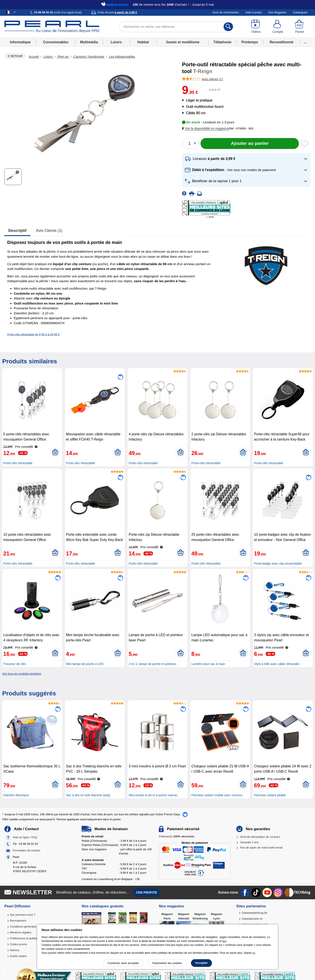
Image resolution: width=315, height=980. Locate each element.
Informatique (20, 42)
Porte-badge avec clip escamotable (278, 563)
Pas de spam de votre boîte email (261, 848)
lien (224, 941)
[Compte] (278, 27)
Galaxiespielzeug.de (255, 913)
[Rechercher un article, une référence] (177, 27)
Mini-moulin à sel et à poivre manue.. (154, 795)
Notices (15, 950)
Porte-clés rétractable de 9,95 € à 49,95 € (33, 334)
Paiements (177, 836)
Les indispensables (122, 57)
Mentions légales (21, 932)
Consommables (56, 42)
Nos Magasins (277, 12)
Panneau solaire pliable (270, 795)
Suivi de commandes (226, 12)
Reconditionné (281, 42)
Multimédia (89, 42)
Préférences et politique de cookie (31, 938)
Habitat (143, 42)
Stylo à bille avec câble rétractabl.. (277, 664)
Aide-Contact (254, 12)
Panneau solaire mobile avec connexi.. (218, 795)
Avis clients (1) (49, 231)
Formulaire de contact (26, 851)
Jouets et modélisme (182, 42)
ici (254, 953)
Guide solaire (18, 956)
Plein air (63, 57)
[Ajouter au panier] (250, 143)
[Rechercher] (228, 27)
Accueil (34, 57)
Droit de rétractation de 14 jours (260, 837)
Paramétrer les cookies (167, 963)
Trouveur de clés (15, 664)
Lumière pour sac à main (208, 664)
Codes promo (18, 944)
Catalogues (300, 12)
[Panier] (300, 27)
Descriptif (17, 231)
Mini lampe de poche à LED (85, 664)
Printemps (250, 42)
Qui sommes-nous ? (23, 915)
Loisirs (116, 42)
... (305, 42)
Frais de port (117, 12)
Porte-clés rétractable (18, 463)
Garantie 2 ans (249, 842)
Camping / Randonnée (89, 57)
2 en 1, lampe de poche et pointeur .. (154, 664)
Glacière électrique (16, 795)
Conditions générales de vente (29, 927)
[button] (206, 129)
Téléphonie (222, 42)
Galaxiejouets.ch (252, 919)
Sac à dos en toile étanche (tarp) (88, 795)
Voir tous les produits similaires (22, 674)
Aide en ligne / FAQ (25, 837)
